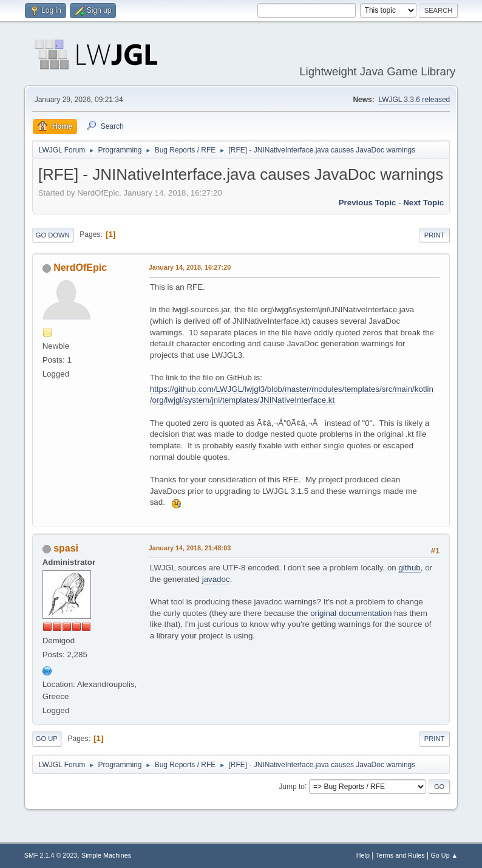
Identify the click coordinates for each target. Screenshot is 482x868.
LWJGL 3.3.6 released (414, 100)
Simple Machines (106, 855)
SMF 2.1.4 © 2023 (51, 855)
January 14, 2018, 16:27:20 (190, 267)
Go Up (47, 739)
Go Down (53, 235)
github (409, 568)
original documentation (351, 613)
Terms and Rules (400, 855)
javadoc (216, 579)
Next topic (423, 203)
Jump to (292, 786)
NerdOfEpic (80, 268)
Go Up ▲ (444, 855)
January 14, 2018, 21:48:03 (190, 548)
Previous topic (368, 203)
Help (363, 855)
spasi (66, 548)
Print (435, 235)
